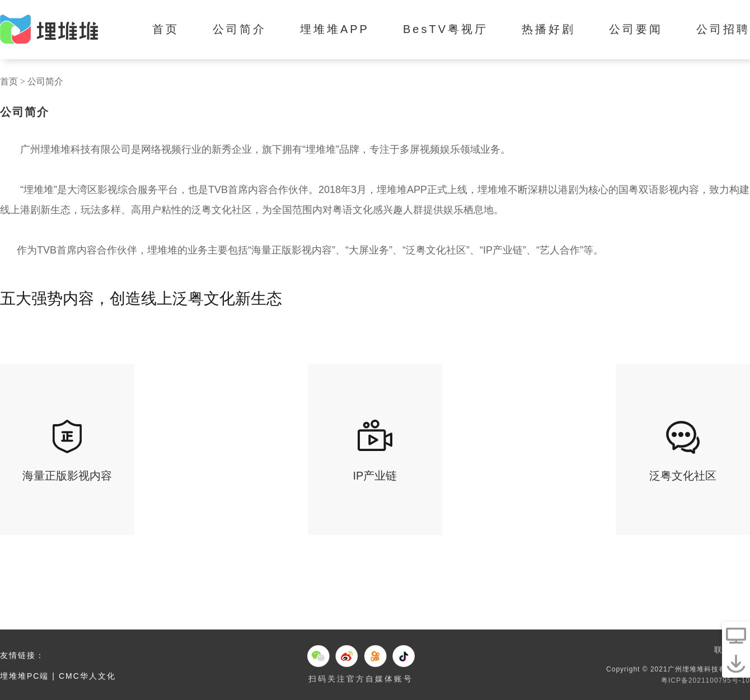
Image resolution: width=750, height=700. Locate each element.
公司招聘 (723, 29)
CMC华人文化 (87, 676)
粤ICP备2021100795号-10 (706, 680)
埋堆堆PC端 (24, 676)
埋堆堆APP (335, 29)
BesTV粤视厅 (446, 29)
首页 (166, 29)
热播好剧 (549, 29)
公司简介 (240, 29)
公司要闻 (636, 29)
